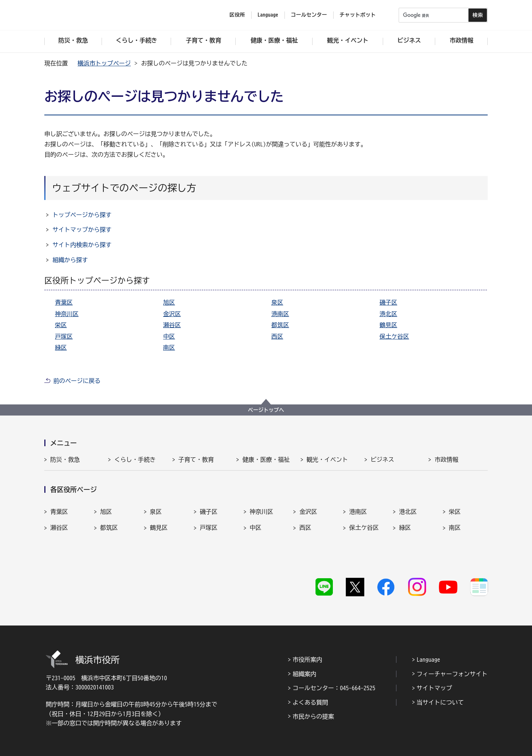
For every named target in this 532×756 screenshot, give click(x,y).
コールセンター (309, 15)
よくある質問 (310, 681)
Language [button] (268, 15)
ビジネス (382, 460)
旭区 (169, 302)
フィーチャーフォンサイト (452, 652)
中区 (169, 336)
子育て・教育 (196, 460)
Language (429, 638)
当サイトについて (440, 681)
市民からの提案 (313, 695)
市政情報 (446, 460)
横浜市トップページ (104, 63)
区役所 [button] (237, 15)
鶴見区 (388, 325)
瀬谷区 (172, 325)
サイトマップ (434, 666)
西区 (277, 336)
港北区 (388, 314)
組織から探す (70, 260)
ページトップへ (266, 410)
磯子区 (388, 302)
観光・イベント (327, 460)
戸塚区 (64, 336)
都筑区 (280, 325)
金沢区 (172, 314)
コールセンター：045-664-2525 (334, 666)
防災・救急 (65, 460)
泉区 (277, 302)
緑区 (61, 348)
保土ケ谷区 (394, 336)
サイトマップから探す (82, 230)
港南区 (280, 314)
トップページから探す (82, 215)
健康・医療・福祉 (266, 460)
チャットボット (358, 15)
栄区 (61, 325)
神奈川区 (67, 314)
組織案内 (304, 652)
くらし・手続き (135, 460)
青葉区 (64, 302)
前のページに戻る (77, 381)
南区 (169, 348)
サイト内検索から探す (82, 245)
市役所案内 (307, 638)
